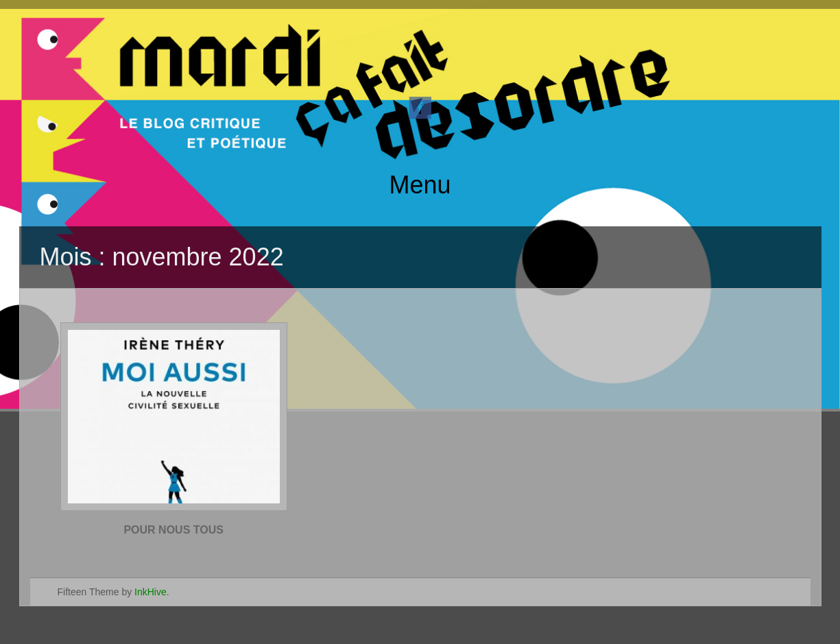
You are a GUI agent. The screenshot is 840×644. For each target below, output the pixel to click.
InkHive (151, 592)
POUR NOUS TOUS (173, 530)
